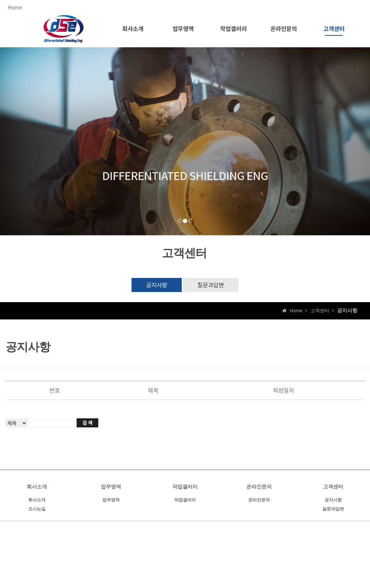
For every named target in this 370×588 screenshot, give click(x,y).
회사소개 (37, 500)
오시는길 (37, 509)
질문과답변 (211, 285)
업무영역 (111, 500)
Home (15, 7)
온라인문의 (259, 500)
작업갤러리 (185, 500)
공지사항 (157, 285)
